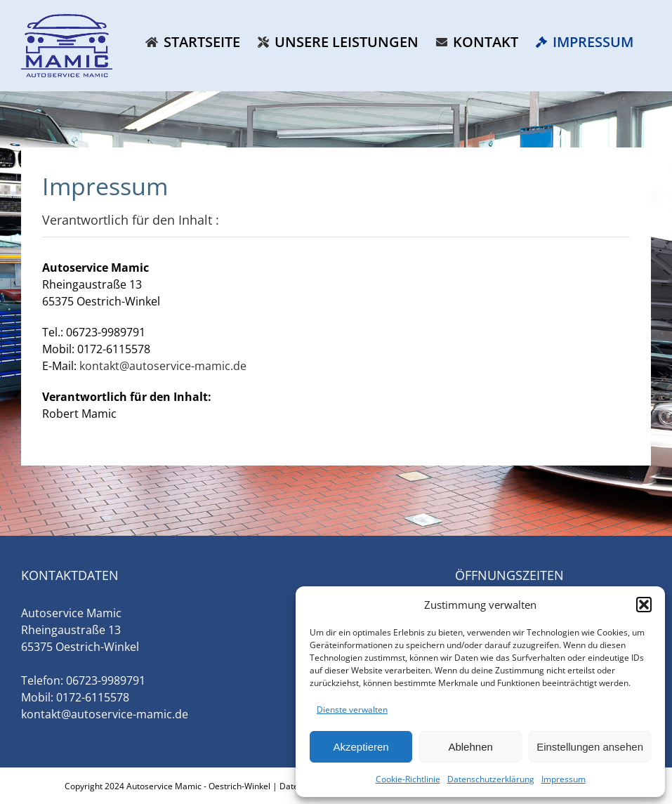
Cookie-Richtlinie (408, 779)
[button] (644, 605)
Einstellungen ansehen (590, 747)
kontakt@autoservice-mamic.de (163, 366)
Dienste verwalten (352, 710)
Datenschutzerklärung (491, 779)
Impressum (564, 779)
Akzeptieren (361, 747)
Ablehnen (470, 747)
